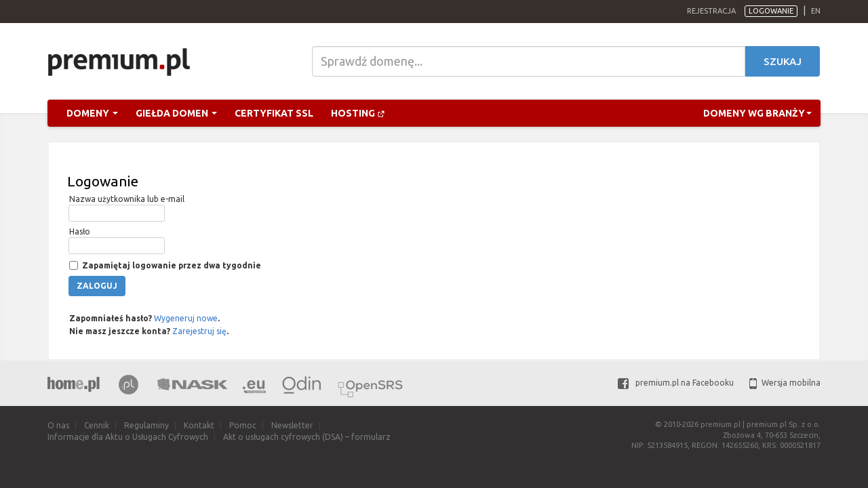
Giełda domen (176, 113)
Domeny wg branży (757, 113)
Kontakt (199, 425)
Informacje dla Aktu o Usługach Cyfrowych (128, 437)
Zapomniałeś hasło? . (143, 318)
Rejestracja (711, 11)
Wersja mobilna (785, 383)
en (816, 11)
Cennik (97, 425)
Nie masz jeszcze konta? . (148, 331)
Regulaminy (146, 425)
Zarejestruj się (199, 331)
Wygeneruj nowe (186, 318)
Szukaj (783, 61)
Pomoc (243, 425)
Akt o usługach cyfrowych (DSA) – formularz (307, 437)
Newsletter (292, 425)
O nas (58, 425)
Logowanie (771, 11)
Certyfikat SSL (274, 113)
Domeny (92, 113)
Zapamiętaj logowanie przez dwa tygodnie (171, 265)
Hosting (358, 113)
